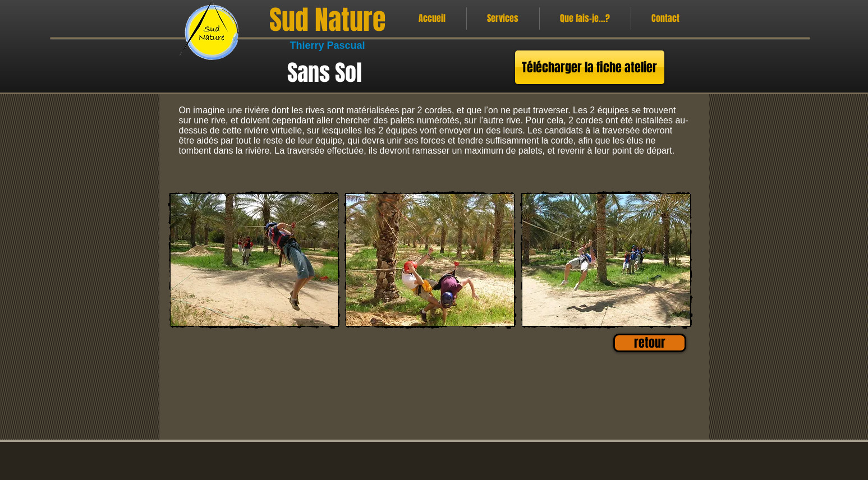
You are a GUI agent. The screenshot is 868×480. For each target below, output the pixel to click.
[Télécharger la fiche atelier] (590, 67)
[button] (254, 260)
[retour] (650, 343)
